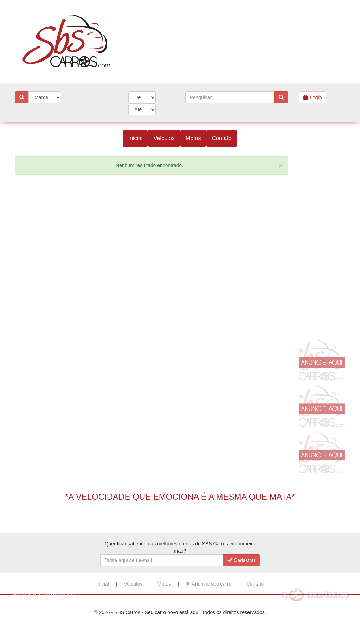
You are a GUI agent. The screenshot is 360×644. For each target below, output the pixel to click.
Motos (193, 138)
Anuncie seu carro (208, 584)
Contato (221, 138)
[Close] (281, 166)
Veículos (164, 138)
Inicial (135, 138)
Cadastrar (241, 560)
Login (313, 97)
